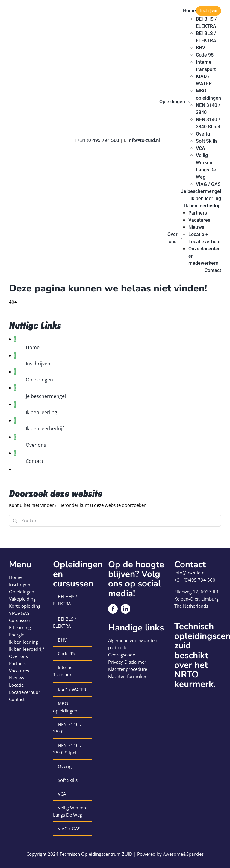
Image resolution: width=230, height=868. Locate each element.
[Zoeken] (15, 521)
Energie (17, 635)
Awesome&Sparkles (183, 854)
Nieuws (17, 678)
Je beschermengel (46, 396)
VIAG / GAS (69, 829)
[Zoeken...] (115, 521)
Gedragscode (122, 655)
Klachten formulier (127, 676)
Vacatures (19, 671)
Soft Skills (68, 780)
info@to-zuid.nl (144, 140)
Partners (18, 663)
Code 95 (66, 653)
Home (33, 347)
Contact (35, 461)
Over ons (36, 445)
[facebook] (113, 609)
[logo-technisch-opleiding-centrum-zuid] (31, 8)
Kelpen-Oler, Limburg (196, 599)
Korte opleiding (25, 606)
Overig (65, 766)
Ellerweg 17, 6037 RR (196, 592)
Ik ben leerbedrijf (45, 428)
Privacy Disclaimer (127, 662)
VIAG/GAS (19, 613)
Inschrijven (38, 364)
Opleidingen (39, 380)
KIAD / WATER (72, 690)
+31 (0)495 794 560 (98, 140)
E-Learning (20, 627)
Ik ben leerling (41, 412)
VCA (62, 794)
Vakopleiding (22, 599)
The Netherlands (191, 606)
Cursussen (20, 620)
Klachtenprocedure (128, 669)
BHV (62, 640)
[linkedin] (125, 609)
